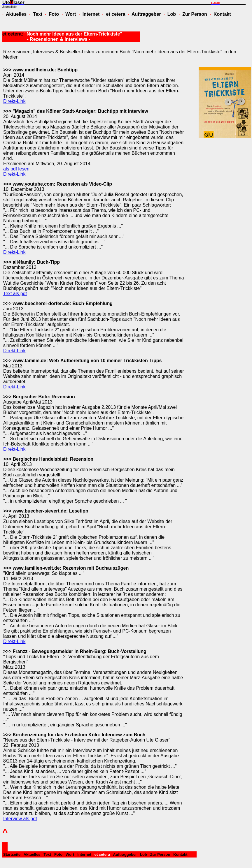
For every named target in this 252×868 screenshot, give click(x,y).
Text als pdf (15, 294)
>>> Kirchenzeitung (25, 735)
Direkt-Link (14, 101)
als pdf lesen (16, 169)
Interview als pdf (20, 819)
